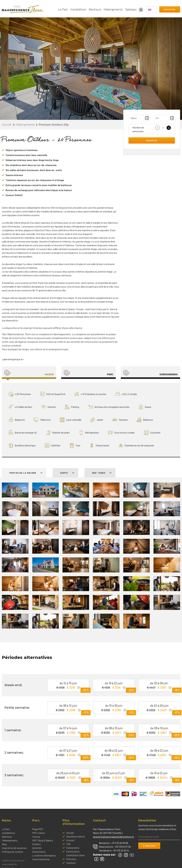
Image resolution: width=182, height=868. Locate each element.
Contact (70, 840)
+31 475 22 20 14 (121, 850)
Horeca (36, 837)
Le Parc (63, 9)
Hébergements (113, 9)
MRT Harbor (39, 833)
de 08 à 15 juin (115, 731)
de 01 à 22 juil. (160, 776)
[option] (91, 69)
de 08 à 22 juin (115, 754)
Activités (37, 848)
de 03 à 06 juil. (160, 686)
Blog (4, 844)
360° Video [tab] (102, 473)
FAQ (68, 844)
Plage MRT (38, 829)
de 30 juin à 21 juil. (115, 776)
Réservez (152, 140)
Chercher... (72, 859)
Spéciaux (131, 9)
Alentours (95, 9)
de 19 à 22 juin (115, 686)
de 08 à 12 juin (70, 709)
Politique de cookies (12, 852)
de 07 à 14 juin (70, 731)
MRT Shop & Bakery (43, 840)
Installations (78, 9)
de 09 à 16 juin (160, 731)
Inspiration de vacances (14, 848)
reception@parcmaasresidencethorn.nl (113, 837)
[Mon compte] (142, 9)
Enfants (36, 844)
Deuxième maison (76, 836)
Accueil (7, 124)
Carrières (71, 863)
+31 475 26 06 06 (120, 843)
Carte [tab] (67, 473)
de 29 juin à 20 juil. (70, 776)
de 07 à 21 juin (70, 754)
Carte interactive (41, 859)
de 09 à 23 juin (160, 754)
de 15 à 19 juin (115, 709)
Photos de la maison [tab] (26, 473)
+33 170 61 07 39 (122, 847)
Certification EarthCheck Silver (75, 853)
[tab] (29, 373)
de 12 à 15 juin (70, 686)
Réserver (170, 9)
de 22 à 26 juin (160, 709)
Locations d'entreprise (44, 855)
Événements (39, 852)
